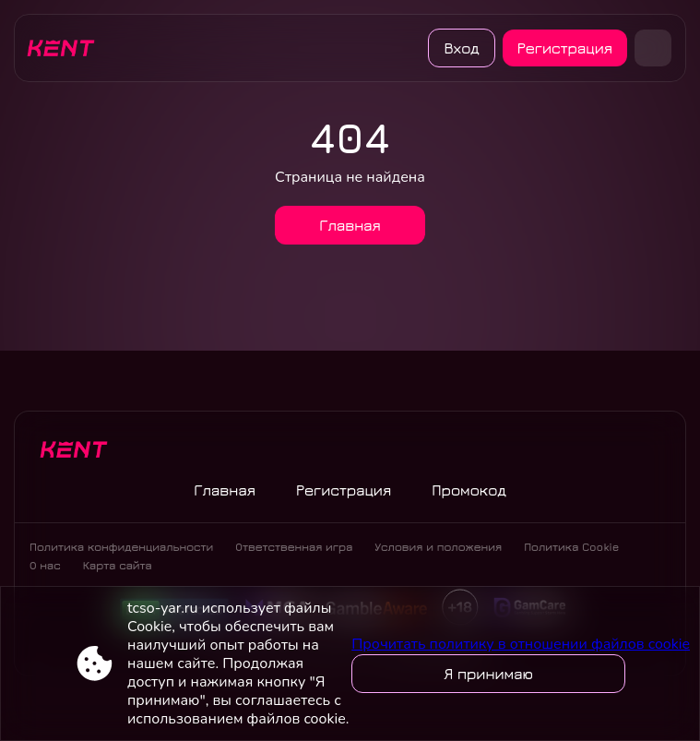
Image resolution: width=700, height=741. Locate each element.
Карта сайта (118, 565)
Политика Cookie (571, 547)
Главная (350, 225)
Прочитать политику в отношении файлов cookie (521, 644)
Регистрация (565, 48)
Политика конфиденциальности (121, 547)
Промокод (469, 490)
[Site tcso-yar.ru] (67, 48)
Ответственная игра (294, 547)
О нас (45, 565)
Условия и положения (438, 547)
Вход (461, 48)
